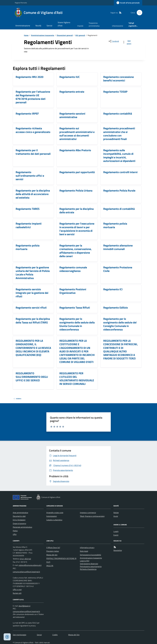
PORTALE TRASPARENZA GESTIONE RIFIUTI (61, 560)
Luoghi (116, 531)
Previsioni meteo (53, 551)
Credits (55, 635)
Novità (38, 26)
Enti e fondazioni (19, 520)
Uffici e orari (17, 590)
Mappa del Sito (74, 635)
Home (26, 35)
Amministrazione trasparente (43, 35)
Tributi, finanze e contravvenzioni (92, 516)
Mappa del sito (52, 555)
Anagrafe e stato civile (55, 513)
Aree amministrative (20, 513)
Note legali (84, 551)
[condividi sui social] (114, 41)
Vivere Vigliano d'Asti (64, 24)
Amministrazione (23, 26)
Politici (15, 531)
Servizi (49, 26)
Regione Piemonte (21, 3)
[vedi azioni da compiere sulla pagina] (127, 42)
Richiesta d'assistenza (88, 569)
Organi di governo (19, 523)
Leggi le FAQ (85, 561)
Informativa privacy (87, 548)
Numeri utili (17, 593)
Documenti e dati (19, 516)
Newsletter (118, 550)
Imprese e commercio (88, 513)
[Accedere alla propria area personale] (128, 3)
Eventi (116, 535)
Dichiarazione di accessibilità (90, 555)
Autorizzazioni (52, 516)
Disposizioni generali (65, 35)
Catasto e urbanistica (54, 520)
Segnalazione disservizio (89, 564)
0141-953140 (25, 559)
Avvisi (116, 516)
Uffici (15, 534)
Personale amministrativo (22, 527)
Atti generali (80, 35)
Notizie (116, 513)
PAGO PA (50, 566)
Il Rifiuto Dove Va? (53, 548)
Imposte (80, 26)
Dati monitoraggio (19, 635)
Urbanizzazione (118, 26)
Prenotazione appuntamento (91, 566)
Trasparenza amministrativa (94, 24)
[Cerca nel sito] (139, 13)
